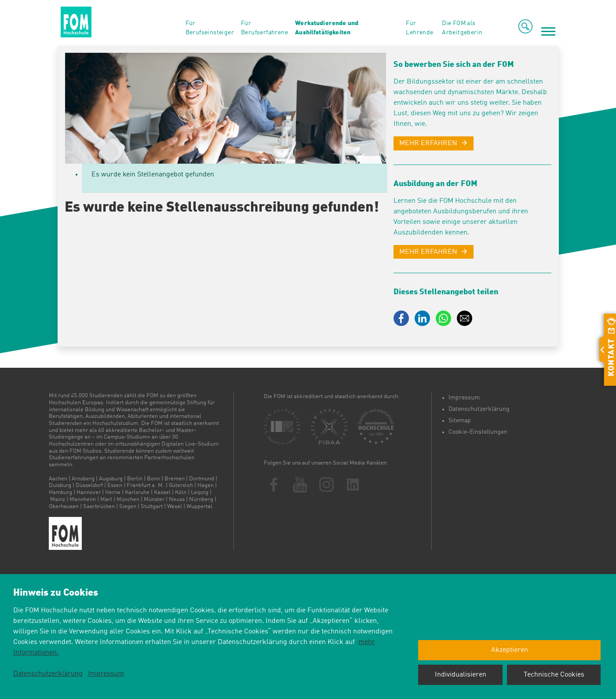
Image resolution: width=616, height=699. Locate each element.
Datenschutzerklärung (479, 409)
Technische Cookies (554, 675)
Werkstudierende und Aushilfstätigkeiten (327, 28)
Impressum (464, 398)
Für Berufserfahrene (264, 28)
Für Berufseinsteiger (210, 28)
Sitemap (460, 421)
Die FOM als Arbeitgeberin (462, 28)
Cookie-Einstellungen (478, 432)
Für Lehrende (419, 28)
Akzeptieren (510, 650)
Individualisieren (461, 675)
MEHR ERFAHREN (428, 143)
